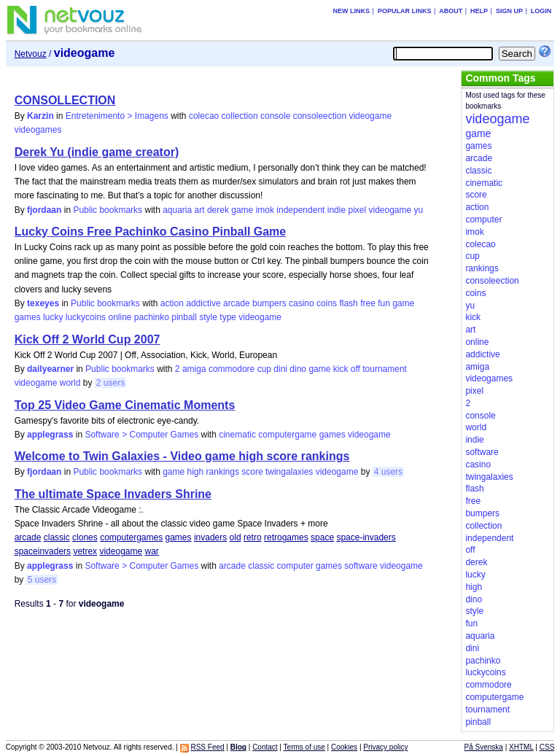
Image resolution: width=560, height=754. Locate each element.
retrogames (286, 537)
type (228, 317)
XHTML (521, 747)
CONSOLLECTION (65, 100)
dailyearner (50, 369)
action (172, 303)
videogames (38, 130)
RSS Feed (207, 747)
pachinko (152, 317)
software (361, 566)
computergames (131, 537)
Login (541, 11)
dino (298, 369)
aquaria (177, 210)
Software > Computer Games (141, 435)
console (275, 116)
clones (85, 537)
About (451, 11)
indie (337, 210)
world (70, 383)
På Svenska (484, 747)
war (152, 551)
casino (302, 303)
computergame (287, 435)
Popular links (405, 11)
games (28, 317)
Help (479, 11)
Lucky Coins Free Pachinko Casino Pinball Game (151, 232)
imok (265, 210)
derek (218, 210)
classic (57, 537)
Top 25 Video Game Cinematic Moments (125, 405)
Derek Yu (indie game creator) (97, 152)
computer (295, 566)
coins (327, 303)
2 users (110, 383)
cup (264, 369)
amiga (194, 369)
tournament (385, 369)
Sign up (509, 11)
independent (300, 210)
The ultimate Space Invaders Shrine (113, 494)
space (322, 537)
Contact (265, 747)
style (208, 317)
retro (253, 537)
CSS (547, 747)
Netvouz (31, 54)
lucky (53, 317)
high (196, 472)
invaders (210, 537)
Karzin (40, 116)
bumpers (269, 303)
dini (280, 369)
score (252, 472)
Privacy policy (385, 747)
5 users (42, 580)
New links (352, 11)
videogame (370, 116)
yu (419, 210)
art (200, 210)
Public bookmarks (108, 210)
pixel (357, 210)
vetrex (85, 551)
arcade (237, 303)
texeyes (43, 303)
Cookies (344, 747)
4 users (388, 472)
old (236, 537)
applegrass (50, 435)
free (368, 303)
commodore (232, 369)
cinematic (237, 435)
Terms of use (304, 747)
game (242, 210)
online (120, 317)
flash (348, 303)
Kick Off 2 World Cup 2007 (87, 339)
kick (341, 369)
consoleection (320, 116)
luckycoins (86, 317)
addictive (203, 303)
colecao (204, 116)
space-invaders (366, 537)
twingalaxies (289, 472)
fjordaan (44, 210)
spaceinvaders (43, 551)
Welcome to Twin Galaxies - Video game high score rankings (182, 456)
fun (384, 303)
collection (240, 116)
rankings (223, 472)
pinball (184, 317)
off (355, 369)
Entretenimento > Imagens (117, 116)
